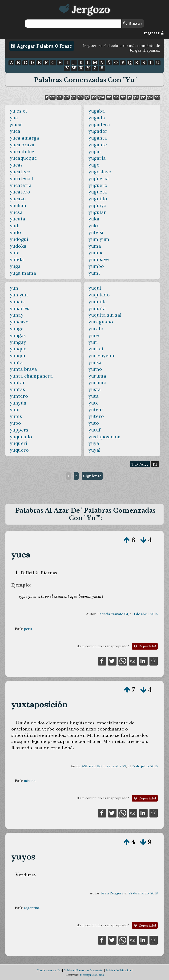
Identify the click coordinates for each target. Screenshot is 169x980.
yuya (94, 443)
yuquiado (99, 295)
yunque (18, 349)
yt (129, 97)
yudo (16, 232)
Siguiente (92, 476)
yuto (94, 423)
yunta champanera (31, 376)
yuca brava (22, 145)
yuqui (95, 288)
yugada (97, 118)
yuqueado (21, 437)
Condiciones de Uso (49, 970)
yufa (15, 253)
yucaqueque (24, 158)
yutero (96, 416)
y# (52, 97)
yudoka (18, 246)
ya (59, 97)
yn (109, 97)
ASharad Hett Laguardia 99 (104, 766)
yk (94, 97)
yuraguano (101, 322)
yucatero (20, 192)
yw (150, 97)
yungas (18, 335)
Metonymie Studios (92, 975)
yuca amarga (25, 138)
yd (66, 97)
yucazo (18, 199)
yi (87, 97)
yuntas (18, 389)
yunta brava (24, 369)
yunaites (20, 308)
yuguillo (98, 199)
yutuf (95, 430)
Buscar (133, 23)
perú (28, 629)
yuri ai (96, 349)
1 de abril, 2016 (146, 614)
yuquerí (19, 443)
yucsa (16, 212)
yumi (94, 273)
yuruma (97, 376)
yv (143, 97)
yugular (97, 212)
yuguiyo (98, 205)
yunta (16, 362)
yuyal (95, 450)
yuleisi (96, 232)
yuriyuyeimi (102, 356)
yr (123, 97)
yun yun (19, 295)
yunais (17, 302)
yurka (95, 362)
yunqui (18, 356)
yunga (17, 329)
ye (73, 97)
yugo (94, 165)
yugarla (97, 158)
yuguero (98, 185)
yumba (96, 253)
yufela (17, 259)
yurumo (97, 382)
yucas (16, 165)
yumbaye (99, 259)
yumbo (96, 266)
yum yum (99, 239)
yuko (94, 226)
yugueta (98, 192)
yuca (15, 131)
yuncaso (19, 322)
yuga (15, 266)
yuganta (98, 138)
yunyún (18, 403)
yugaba (97, 111)
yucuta (18, 219)
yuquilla (98, 302)
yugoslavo (100, 172)
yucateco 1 (22, 178)
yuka (94, 219)
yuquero (19, 450)
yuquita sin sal (105, 315)
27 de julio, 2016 (145, 766)
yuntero (19, 396)
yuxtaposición (105, 437)
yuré (94, 335)
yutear (96, 409)
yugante (98, 145)
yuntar (18, 382)
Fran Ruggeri (112, 893)
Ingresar (154, 33)
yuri (93, 342)
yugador (98, 131)
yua (14, 118)
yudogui (19, 239)
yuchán (18, 205)
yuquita (97, 308)
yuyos (23, 857)
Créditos (69, 970)
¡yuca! (16, 125)
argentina (32, 908)
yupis (16, 416)
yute (94, 403)
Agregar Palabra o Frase (42, 46)
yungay (18, 342)
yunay (17, 315)
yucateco (20, 172)
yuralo (96, 329)
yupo (16, 423)
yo (116, 97)
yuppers (19, 430)
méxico (30, 781)
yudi (15, 226)
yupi (15, 409)
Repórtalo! (145, 646)
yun (14, 288)
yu (136, 97)
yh (80, 97)
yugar (95, 151)
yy (157, 97)
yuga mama (23, 273)
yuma (95, 246)
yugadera (99, 125)
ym (101, 97)
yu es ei (18, 111)
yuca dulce (22, 151)
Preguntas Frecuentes (90, 970)
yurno (95, 369)
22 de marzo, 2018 (143, 893)
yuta (94, 396)
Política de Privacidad (119, 970)
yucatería (21, 185)
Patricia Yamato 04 (113, 614)
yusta (95, 389)
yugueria (99, 178)
